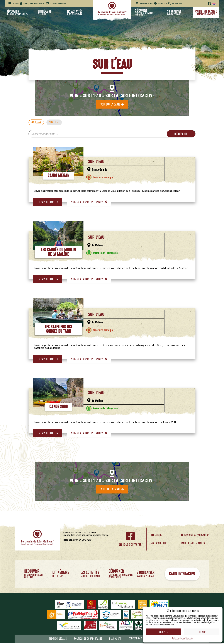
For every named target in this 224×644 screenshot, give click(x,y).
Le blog (14, 3)
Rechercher (180, 134)
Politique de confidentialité (183, 638)
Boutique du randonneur (32, 3)
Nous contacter (144, 3)
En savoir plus (48, 202)
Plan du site (115, 640)
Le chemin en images (56, 3)
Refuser (202, 632)
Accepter (164, 632)
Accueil (36, 123)
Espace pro (160, 3)
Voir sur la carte (112, 105)
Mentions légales (58, 640)
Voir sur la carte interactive (89, 202)
